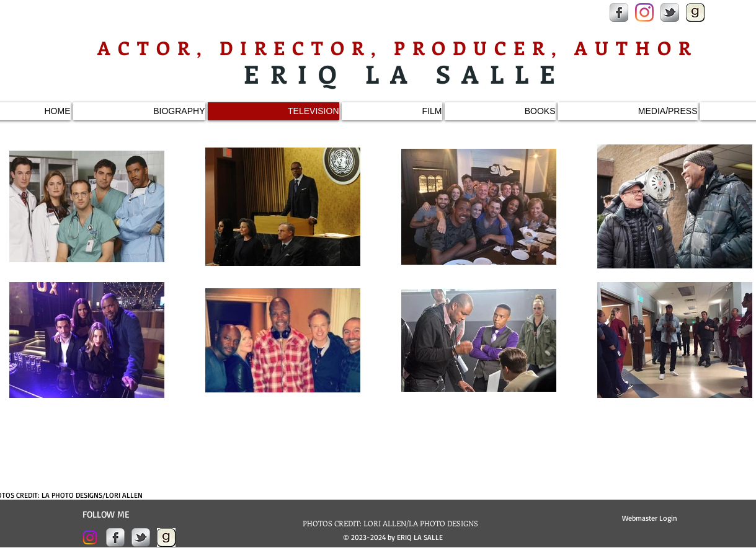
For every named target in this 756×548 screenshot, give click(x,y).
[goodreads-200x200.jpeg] (695, 12)
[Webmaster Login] (650, 518)
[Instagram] (644, 12)
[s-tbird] (670, 12)
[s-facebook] (619, 12)
